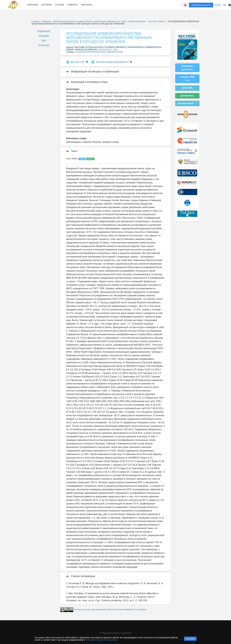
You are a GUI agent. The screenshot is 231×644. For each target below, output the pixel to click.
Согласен (190, 639)
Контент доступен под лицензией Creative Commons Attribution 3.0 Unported (110, 610)
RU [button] (225, 5)
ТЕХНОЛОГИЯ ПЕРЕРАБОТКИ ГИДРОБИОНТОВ (99, 52)
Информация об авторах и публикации (93, 72)
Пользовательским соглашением (101, 640)
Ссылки (60, 5)
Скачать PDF (187, 79)
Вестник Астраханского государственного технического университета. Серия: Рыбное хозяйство (100, 21)
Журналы (33, 5)
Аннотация (44, 36)
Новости (73, 5)
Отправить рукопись (201, 5)
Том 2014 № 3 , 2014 (108, 50)
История (47, 5)
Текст (44, 40)
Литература (44, 45)
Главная (35, 21)
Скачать (90, 159)
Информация (44, 31)
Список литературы (81, 576)
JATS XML (187, 88)
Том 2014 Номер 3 (157, 21)
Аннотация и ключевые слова (87, 82)
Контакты (87, 5)
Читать (82, 159)
